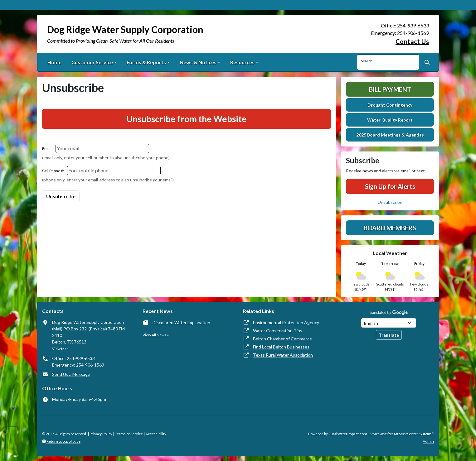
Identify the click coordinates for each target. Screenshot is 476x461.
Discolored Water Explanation (181, 322)
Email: (47, 149)
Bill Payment (390, 89)
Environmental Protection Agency (286, 322)
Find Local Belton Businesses (281, 347)
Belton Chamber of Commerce (282, 339)
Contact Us (412, 41)
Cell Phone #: (53, 171)
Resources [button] (242, 62)
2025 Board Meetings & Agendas (390, 135)
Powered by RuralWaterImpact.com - (371, 434)
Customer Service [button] (92, 62)
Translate (389, 335)
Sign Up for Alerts (390, 186)
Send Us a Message (71, 374)
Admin (428, 441)
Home (54, 62)
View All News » (156, 335)
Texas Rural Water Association (283, 355)
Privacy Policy (101, 434)
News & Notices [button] (198, 62)
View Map (60, 349)
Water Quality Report (390, 120)
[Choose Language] (389, 323)
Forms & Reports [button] (146, 62)
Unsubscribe (390, 202)
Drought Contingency (390, 105)
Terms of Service (129, 434)
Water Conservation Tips (278, 331)
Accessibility (156, 434)
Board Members (390, 228)
